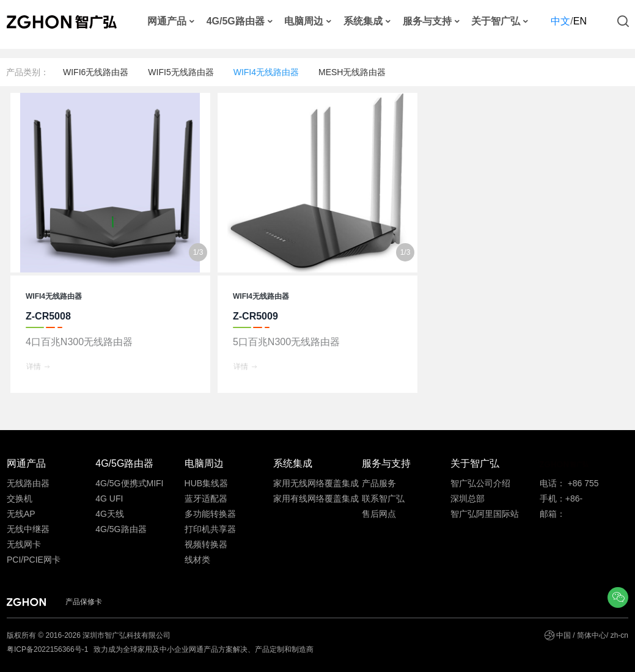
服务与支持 (427, 21)
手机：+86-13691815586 (566, 500)
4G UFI (109, 499)
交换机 (20, 499)
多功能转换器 (210, 514)
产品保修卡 (84, 602)
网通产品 (167, 21)
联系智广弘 (383, 499)
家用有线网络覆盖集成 (316, 499)
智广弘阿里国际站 (485, 514)
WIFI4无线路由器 (266, 72)
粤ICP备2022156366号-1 (49, 649)
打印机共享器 (210, 529)
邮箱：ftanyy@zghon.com (576, 515)
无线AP (21, 514)
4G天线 (110, 514)
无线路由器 (28, 483)
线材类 (197, 560)
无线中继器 (28, 529)
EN (580, 21)
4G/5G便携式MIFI (129, 483)
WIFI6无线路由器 (96, 72)
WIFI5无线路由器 (181, 72)
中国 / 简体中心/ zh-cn (592, 635)
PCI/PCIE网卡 (34, 560)
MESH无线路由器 (352, 72)
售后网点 (379, 514)
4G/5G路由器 (236, 21)
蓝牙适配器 (206, 499)
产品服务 (379, 483)
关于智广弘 (496, 21)
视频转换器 (206, 544)
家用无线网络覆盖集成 (316, 483)
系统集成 (363, 21)
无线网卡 (24, 544)
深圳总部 (468, 499)
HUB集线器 (207, 483)
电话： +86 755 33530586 (569, 485)
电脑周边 (304, 21)
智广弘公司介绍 (480, 483)
